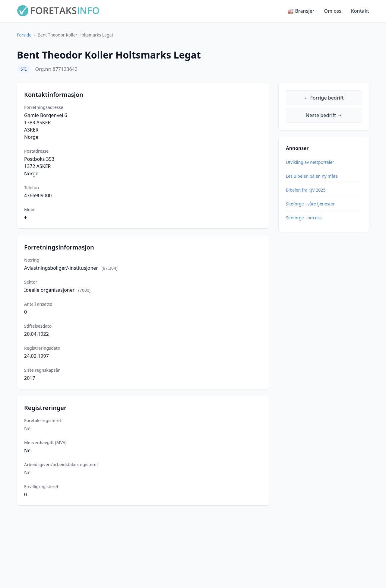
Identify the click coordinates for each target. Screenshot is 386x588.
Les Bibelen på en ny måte (312, 176)
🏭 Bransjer (301, 11)
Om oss (333, 11)
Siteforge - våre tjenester (310, 204)
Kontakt (360, 11)
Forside (24, 35)
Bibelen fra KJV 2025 (306, 190)
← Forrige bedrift (324, 98)
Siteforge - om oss (304, 218)
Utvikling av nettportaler (310, 162)
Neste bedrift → (324, 115)
